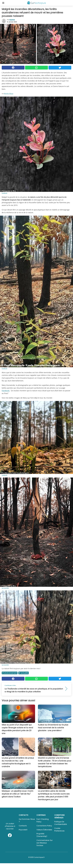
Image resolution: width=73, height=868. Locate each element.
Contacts (23, 826)
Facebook (4, 193)
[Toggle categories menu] (3, 3)
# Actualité (24, 673)
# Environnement (10, 673)
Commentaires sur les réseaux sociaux (45, 843)
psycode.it (23, 830)
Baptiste (12, 20)
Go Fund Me (5, 588)
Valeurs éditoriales (44, 830)
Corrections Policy (44, 826)
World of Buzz (9, 94)
